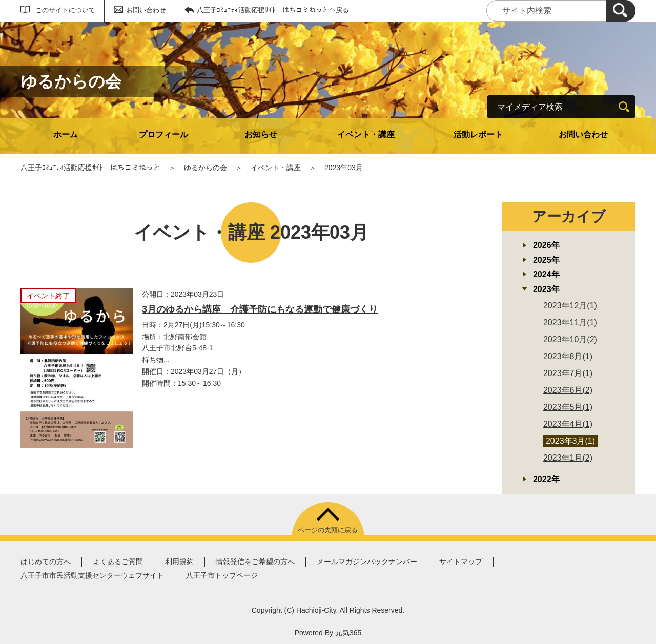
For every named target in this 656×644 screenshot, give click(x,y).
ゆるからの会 (206, 168)
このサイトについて (65, 10)
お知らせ (261, 134)
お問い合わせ (146, 10)
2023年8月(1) (568, 356)
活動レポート (478, 134)
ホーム (66, 134)
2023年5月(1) (568, 407)
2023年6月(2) (568, 390)
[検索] (621, 11)
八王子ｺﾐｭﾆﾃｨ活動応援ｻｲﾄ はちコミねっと (90, 168)
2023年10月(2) (570, 339)
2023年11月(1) (570, 323)
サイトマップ (461, 562)
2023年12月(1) (570, 306)
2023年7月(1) (568, 373)
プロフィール (163, 134)
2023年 (546, 289)
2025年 (546, 260)
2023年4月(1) (568, 424)
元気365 (348, 633)
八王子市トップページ (222, 575)
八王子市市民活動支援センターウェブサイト (92, 575)
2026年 (546, 245)
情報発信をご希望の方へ (255, 562)
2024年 (546, 274)
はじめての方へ (46, 562)
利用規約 (179, 562)
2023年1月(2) (568, 458)
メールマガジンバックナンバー (367, 562)
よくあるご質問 (118, 562)
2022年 (546, 479)
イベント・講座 (366, 134)
